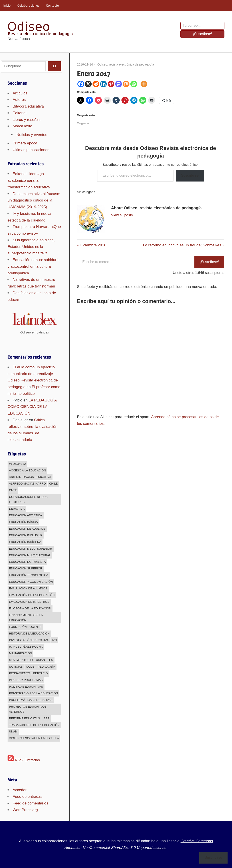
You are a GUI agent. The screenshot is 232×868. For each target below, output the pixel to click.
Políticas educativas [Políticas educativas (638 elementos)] (26, 687)
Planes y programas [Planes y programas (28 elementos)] (26, 680)
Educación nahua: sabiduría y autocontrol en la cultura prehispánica (34, 266)
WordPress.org (25, 810)
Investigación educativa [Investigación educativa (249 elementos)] (29, 640)
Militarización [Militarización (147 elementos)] (21, 653)
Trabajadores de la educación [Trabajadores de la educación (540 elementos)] (34, 725)
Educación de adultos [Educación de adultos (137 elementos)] (27, 529)
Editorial (19, 113)
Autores (19, 100)
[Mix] (126, 84)
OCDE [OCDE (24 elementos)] (30, 667)
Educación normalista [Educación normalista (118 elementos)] (27, 562)
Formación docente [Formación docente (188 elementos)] (25, 627)
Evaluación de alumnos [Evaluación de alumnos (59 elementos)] (28, 588)
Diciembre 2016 (93, 245)
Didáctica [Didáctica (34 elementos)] (17, 509)
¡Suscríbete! (202, 34)
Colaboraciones (28, 5)
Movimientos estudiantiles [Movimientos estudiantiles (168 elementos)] (31, 660)
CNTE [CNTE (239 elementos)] (13, 490)
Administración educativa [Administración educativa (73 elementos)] (30, 477)
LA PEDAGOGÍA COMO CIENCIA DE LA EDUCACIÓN (32, 407)
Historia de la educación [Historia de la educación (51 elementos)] (29, 634)
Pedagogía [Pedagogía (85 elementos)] (46, 667)
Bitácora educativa (28, 106)
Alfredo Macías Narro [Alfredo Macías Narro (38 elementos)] (27, 484)
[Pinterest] (111, 84)
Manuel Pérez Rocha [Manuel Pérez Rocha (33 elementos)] (26, 647)
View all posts (122, 215)
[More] (144, 84)
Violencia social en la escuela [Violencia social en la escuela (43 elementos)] (34, 738)
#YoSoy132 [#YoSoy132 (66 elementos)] (17, 464)
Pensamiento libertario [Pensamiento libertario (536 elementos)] (28, 673)
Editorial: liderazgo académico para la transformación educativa (29, 181)
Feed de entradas (27, 797)
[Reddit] (96, 84)
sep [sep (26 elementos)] (46, 718)
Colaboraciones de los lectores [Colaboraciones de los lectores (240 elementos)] (28, 499)
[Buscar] (54, 66)
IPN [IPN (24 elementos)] (54, 640)
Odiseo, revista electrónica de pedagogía (126, 64)
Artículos (20, 93)
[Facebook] (81, 84)
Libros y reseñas (27, 120)
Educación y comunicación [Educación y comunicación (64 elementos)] (31, 582)
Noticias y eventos (32, 135)
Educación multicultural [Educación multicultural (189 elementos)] (30, 555)
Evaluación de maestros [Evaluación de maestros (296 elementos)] (29, 602)
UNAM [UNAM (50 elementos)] (13, 731)
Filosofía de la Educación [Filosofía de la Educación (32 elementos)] (30, 608)
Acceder (20, 790)
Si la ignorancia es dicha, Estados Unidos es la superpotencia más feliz (31, 247)
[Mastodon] (119, 84)
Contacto (52, 5)
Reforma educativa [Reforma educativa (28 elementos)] (25, 718)
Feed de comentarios (30, 803)
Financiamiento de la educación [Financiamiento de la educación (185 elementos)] (26, 618)
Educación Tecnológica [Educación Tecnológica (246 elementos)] (29, 575)
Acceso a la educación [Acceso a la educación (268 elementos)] (28, 470)
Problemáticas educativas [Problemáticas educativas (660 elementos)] (31, 700)
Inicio (7, 5)
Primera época (25, 143)
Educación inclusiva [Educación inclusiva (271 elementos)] (26, 535)
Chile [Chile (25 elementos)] (53, 484)
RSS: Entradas (24, 760)
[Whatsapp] (134, 84)
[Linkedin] (103, 84)
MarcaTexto (22, 126)
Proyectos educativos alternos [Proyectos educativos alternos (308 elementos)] (28, 709)
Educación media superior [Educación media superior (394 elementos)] (31, 549)
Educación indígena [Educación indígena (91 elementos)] (25, 542)
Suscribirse (190, 175)
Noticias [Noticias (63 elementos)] (16, 667)
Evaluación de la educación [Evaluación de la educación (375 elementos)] (32, 595)
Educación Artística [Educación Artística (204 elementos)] (26, 515)
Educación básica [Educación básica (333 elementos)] (23, 522)
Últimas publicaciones (31, 150)
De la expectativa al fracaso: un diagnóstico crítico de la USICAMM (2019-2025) (34, 201)
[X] (88, 84)
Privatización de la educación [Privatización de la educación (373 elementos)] (34, 693)
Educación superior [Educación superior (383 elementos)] (26, 568)
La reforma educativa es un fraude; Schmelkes (182, 245)
